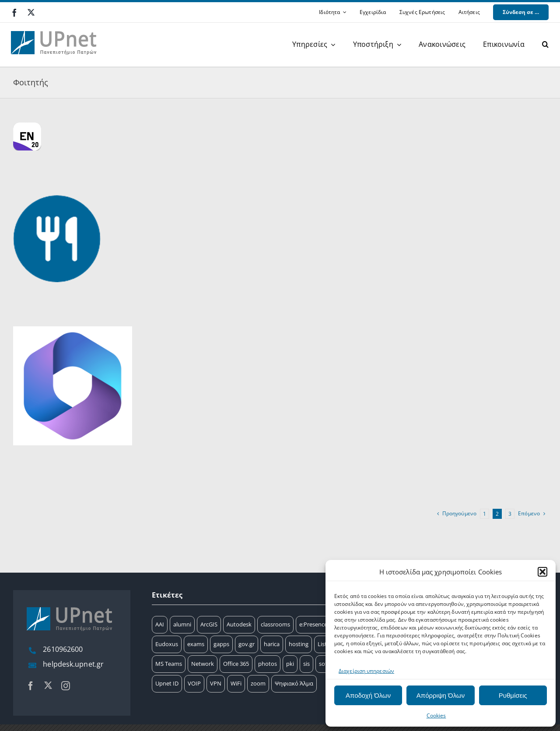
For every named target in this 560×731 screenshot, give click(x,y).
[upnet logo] (55, 26)
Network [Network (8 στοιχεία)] (203, 664)
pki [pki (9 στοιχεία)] (290, 664)
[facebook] (14, 13)
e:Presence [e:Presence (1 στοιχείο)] (313, 624)
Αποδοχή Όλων (368, 695)
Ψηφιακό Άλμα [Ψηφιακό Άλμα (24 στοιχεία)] (294, 683)
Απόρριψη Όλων (441, 695)
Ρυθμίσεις (513, 695)
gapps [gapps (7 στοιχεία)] (221, 644)
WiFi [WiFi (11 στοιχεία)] (236, 683)
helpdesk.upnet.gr (73, 664)
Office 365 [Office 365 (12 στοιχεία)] (236, 664)
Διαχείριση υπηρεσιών (366, 671)
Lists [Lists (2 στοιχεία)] (324, 644)
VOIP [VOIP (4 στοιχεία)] (194, 683)
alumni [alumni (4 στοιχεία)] (182, 624)
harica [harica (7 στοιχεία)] (272, 644)
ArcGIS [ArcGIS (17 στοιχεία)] (209, 624)
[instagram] (66, 686)
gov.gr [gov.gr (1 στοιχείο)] (247, 644)
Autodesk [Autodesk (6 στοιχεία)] (239, 624)
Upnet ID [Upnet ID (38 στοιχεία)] (167, 683)
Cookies (436, 715)
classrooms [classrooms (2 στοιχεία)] (275, 624)
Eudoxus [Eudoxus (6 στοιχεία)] (167, 644)
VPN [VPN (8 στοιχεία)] (216, 683)
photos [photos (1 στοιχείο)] (268, 664)
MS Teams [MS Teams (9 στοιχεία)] (169, 664)
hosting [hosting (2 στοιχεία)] (299, 644)
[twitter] (31, 12)
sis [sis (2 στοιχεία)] (306, 664)
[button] (542, 572)
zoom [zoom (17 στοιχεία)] (258, 683)
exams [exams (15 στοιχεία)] (196, 644)
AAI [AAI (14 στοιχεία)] (160, 624)
